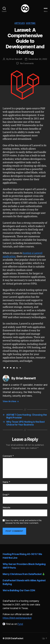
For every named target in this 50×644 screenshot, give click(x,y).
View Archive (11, 401)
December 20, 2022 (38, 59)
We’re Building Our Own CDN (19, 590)
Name (6, 482)
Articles (20, 23)
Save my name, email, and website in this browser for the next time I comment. (23, 522)
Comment (8, 456)
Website (6, 508)
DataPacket (17, 638)
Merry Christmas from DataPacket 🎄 (24, 574)
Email (6, 495)
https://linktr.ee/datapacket (17, 618)
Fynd (20, 624)
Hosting (31, 23)
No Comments (27, 63)
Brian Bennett (16, 59)
